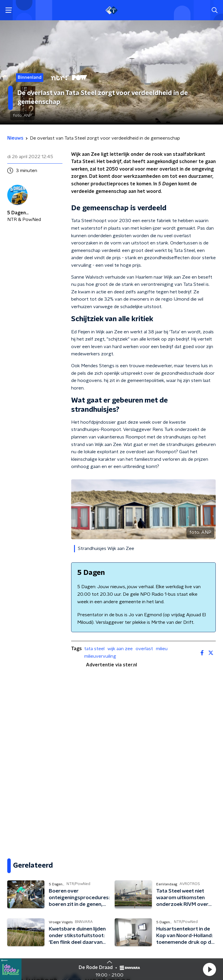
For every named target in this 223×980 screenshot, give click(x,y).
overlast (144, 649)
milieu (162, 649)
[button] (209, 969)
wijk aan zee (120, 649)
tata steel (94, 649)
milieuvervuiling (100, 656)
